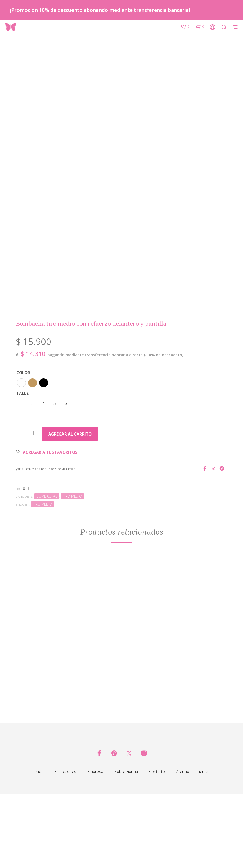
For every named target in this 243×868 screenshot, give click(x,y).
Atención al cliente (192, 841)
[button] (185, 27)
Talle (22, 463)
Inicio (39, 841)
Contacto (157, 841)
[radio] (21, 453)
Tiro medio (72, 566)
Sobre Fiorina (126, 841)
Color (23, 443)
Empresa (95, 841)
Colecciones (66, 841)
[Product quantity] (26, 503)
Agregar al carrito (70, 504)
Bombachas (47, 566)
